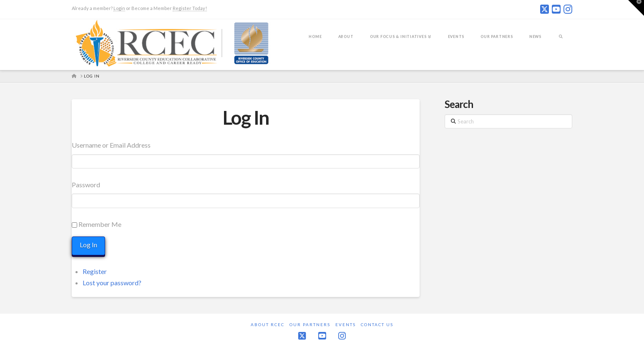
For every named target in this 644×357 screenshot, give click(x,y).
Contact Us (377, 324)
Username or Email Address (111, 145)
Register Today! (190, 8)
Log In (246, 117)
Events (346, 324)
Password (86, 185)
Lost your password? (112, 283)
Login (119, 8)
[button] (636, 8)
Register (95, 271)
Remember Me (100, 224)
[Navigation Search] (561, 42)
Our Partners (310, 324)
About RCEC (268, 324)
